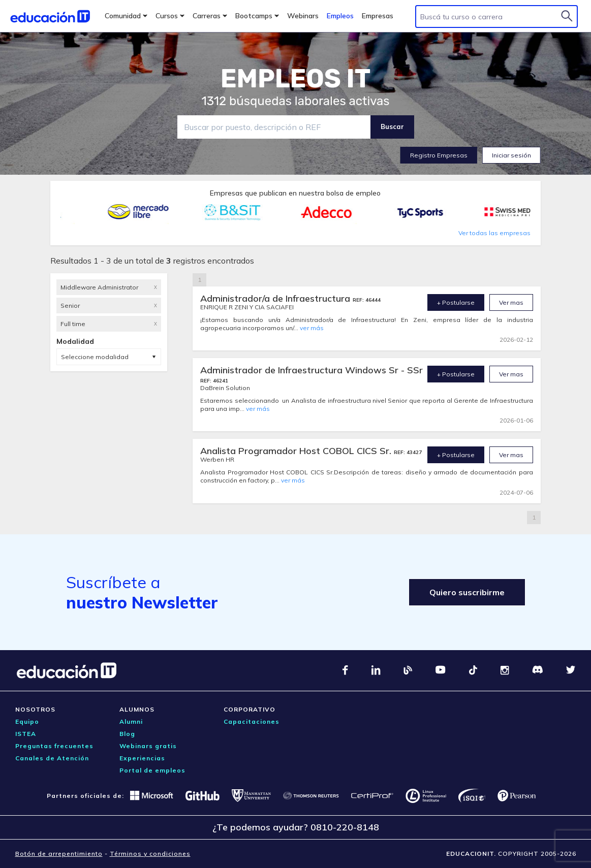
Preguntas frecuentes (54, 746)
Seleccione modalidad (95, 357)
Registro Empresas (439, 155)
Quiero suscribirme (467, 592)
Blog (127, 734)
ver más (312, 328)
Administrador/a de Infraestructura (276, 298)
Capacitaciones (252, 721)
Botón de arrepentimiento (59, 854)
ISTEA (26, 734)
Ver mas (511, 302)
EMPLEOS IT (296, 79)
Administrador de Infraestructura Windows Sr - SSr (312, 370)
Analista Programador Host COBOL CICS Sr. (297, 451)
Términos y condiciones (150, 854)
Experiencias (142, 758)
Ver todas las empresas (494, 233)
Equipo (27, 721)
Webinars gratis (148, 746)
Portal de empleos (152, 770)
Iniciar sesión (511, 155)
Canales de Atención (52, 758)
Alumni (131, 721)
